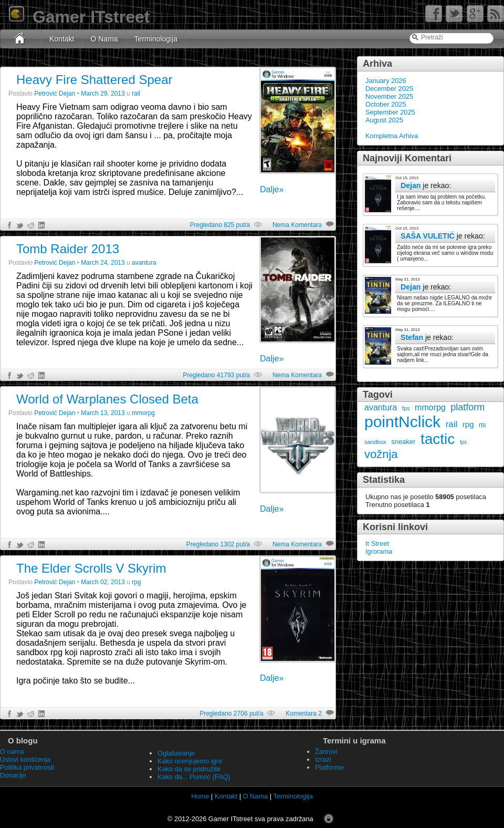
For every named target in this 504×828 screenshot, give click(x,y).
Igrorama (379, 551)
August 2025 (384, 120)
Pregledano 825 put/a (220, 225)
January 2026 (386, 81)
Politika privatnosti (27, 767)
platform (468, 407)
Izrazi (323, 759)
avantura (381, 407)
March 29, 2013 (103, 94)
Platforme (329, 767)
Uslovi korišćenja (25, 759)
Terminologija (156, 39)
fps (406, 408)
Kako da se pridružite (189, 769)
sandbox (375, 442)
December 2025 (389, 89)
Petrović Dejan (55, 94)
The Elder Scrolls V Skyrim (91, 568)
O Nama (104, 39)
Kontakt (62, 39)
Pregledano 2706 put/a (231, 713)
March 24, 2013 (103, 263)
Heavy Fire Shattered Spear (94, 80)
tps (463, 442)
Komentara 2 (304, 713)
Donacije (13, 775)
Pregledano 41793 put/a (216, 375)
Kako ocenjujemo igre (190, 761)
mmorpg (430, 407)
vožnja (381, 454)
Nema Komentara (297, 225)
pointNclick (402, 422)
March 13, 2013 (103, 413)
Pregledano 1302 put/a (218, 544)
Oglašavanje (176, 753)
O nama (12, 752)
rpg (468, 424)
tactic (438, 439)
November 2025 (389, 96)
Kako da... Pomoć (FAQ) (194, 777)
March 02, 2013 (103, 582)
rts (482, 425)
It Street (377, 544)
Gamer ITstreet (79, 17)
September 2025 (390, 112)
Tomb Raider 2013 (68, 249)
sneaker (403, 442)
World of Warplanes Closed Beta (107, 399)
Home (200, 796)
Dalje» (272, 189)
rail (452, 424)
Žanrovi (326, 752)
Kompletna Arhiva (392, 136)
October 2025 (386, 104)
